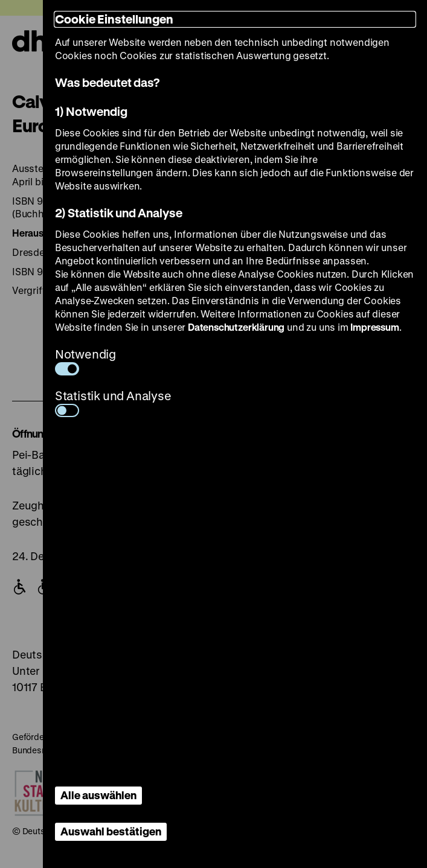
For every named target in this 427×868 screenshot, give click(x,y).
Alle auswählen (98, 795)
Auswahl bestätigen (111, 831)
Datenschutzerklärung (236, 327)
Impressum (374, 327)
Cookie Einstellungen (114, 19)
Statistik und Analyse (113, 402)
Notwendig (85, 361)
